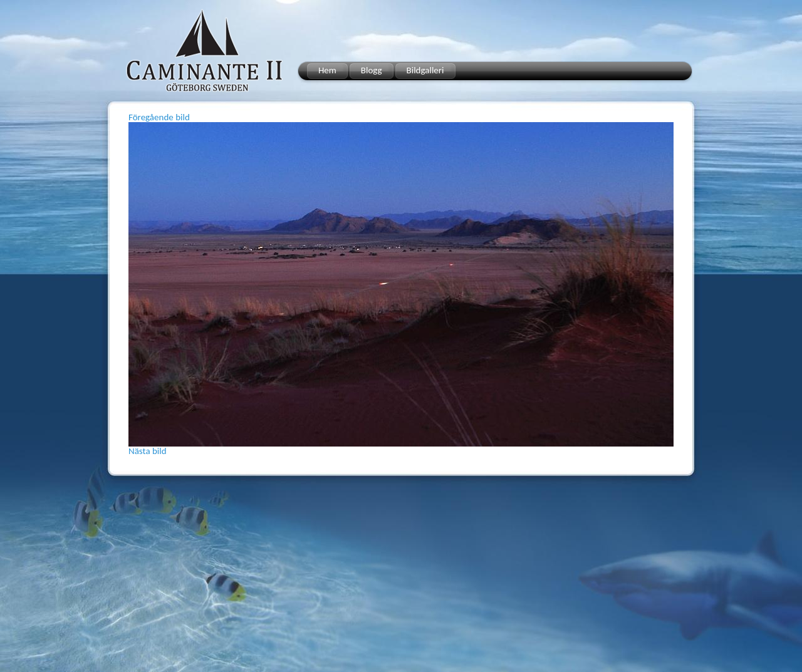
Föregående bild (159, 117)
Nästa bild (148, 451)
